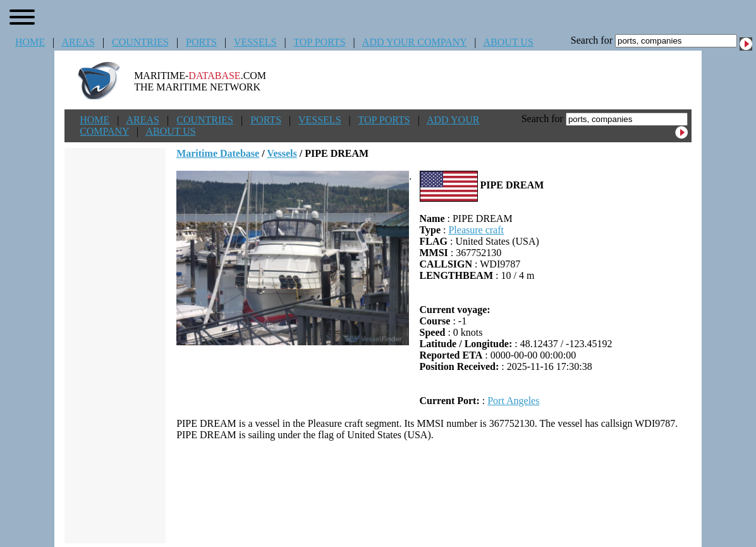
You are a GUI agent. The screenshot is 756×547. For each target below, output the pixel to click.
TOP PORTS (319, 42)
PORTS (201, 42)
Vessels (282, 153)
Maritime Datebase (218, 153)
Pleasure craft (476, 230)
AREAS (78, 42)
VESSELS (255, 42)
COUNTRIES (140, 42)
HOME (30, 42)
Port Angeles (513, 401)
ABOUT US (509, 42)
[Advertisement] (434, 492)
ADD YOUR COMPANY (414, 42)
